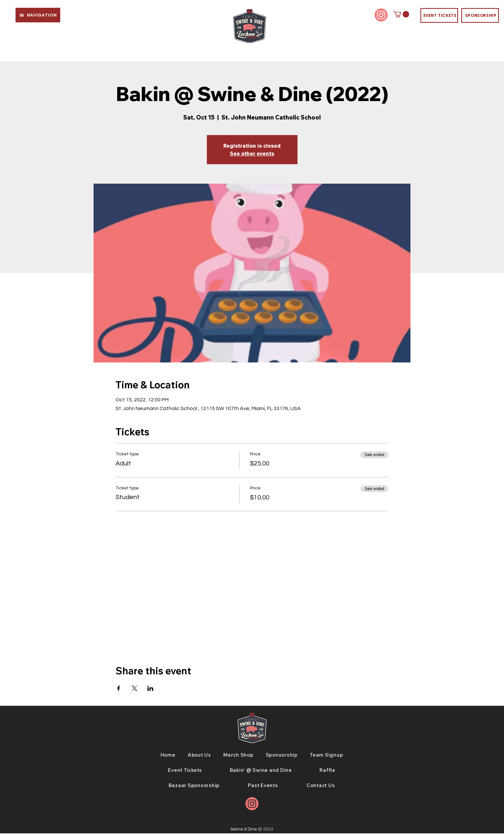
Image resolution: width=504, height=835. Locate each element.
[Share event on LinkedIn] (150, 688)
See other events (252, 154)
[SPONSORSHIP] (480, 15)
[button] (38, 15)
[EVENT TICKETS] (439, 15)
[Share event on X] (134, 688)
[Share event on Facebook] (119, 688)
